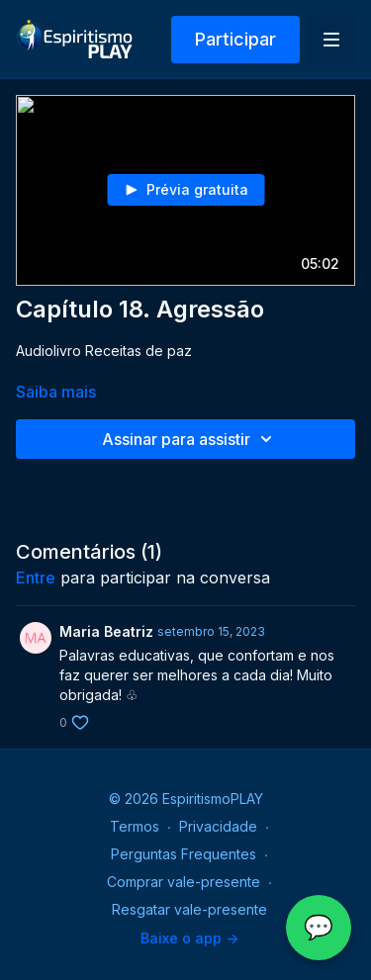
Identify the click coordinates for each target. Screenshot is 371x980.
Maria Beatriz (106, 631)
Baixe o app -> (189, 938)
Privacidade (218, 826)
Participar (235, 39)
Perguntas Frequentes (184, 854)
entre (36, 578)
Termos (135, 826)
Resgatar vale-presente (189, 909)
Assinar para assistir (190, 439)
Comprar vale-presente (184, 882)
